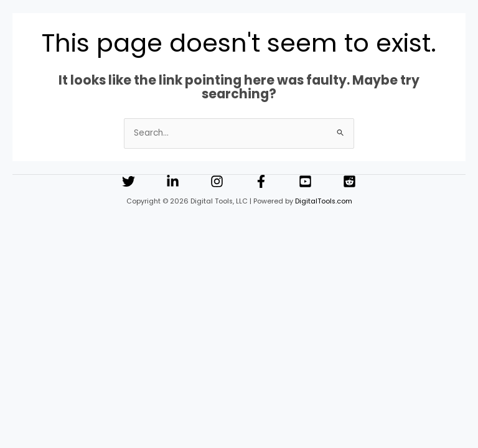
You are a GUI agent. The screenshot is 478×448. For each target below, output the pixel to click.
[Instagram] (217, 181)
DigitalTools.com (324, 201)
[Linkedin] (173, 181)
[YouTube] (305, 181)
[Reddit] (349, 181)
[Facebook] (261, 181)
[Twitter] (129, 181)
